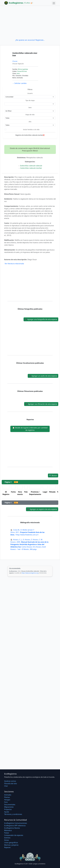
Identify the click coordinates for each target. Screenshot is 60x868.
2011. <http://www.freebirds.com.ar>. (27, 532)
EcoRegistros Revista (12, 828)
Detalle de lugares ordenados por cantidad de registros (30, 429)
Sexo (30, 107)
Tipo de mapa (30, 100)
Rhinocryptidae (23, 69)
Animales (8, 795)
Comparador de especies (14, 835)
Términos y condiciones (13, 814)
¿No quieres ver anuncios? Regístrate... (30, 40)
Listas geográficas (11, 843)
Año (30, 122)
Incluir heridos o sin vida (31, 130)
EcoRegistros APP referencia (15, 826)
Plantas (7, 797)
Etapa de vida (30, 115)
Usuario (30, 93)
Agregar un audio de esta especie (43, 376)
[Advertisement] (30, 22)
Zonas (7, 840)
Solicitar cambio (19, 83)
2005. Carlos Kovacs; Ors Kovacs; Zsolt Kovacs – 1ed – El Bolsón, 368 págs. (29, 544)
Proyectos (8, 809)
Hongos (7, 800)
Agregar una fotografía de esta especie (41, 319)
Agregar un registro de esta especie (42, 509)
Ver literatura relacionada (14, 264)
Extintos (7, 838)
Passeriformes (22, 71)
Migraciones (9, 807)
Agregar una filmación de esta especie (41, 404)
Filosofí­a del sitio (11, 784)
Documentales (10, 805)
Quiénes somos (10, 781)
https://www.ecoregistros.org (30, 573)
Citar (6, 786)
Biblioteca (8, 830)
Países (7, 833)
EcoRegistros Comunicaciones (16, 823)
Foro (6, 802)
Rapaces (7, 847)
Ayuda (7, 812)
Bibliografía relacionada (30, 522)
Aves (18, 73)
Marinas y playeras (11, 845)
